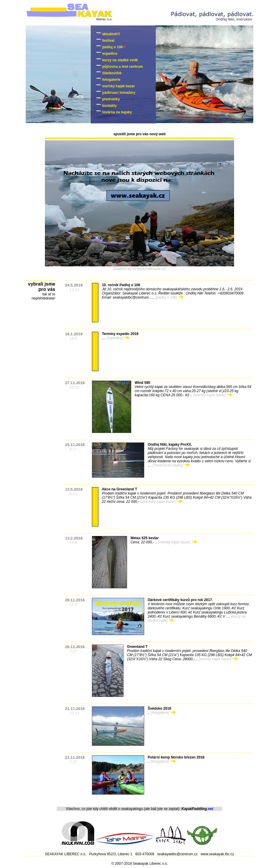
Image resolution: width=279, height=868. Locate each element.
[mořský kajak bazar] (213, 395)
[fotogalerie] (163, 713)
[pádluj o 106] (169, 297)
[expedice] (118, 338)
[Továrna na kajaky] (171, 465)
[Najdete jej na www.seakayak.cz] (139, 269)
